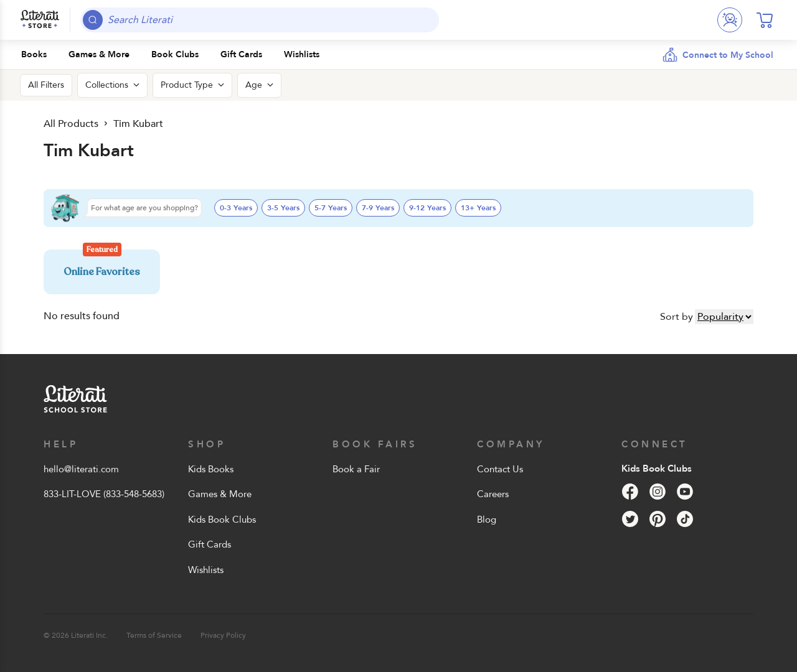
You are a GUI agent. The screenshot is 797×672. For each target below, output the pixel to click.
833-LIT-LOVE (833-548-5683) (104, 494)
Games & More (220, 494)
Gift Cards (210, 544)
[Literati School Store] (40, 20)
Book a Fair (356, 469)
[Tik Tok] (685, 519)
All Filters (46, 85)
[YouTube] (685, 492)
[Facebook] (630, 492)
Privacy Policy (223, 635)
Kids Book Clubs (222, 520)
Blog (487, 520)
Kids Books (211, 469)
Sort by (677, 317)
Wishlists (206, 570)
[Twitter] (630, 519)
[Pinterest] (658, 519)
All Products (71, 124)
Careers (493, 494)
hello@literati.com (81, 469)
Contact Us (500, 469)
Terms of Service (154, 635)
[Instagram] (658, 492)
